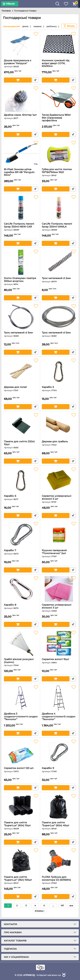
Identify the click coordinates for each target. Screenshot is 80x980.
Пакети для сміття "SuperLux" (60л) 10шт (21, 826)
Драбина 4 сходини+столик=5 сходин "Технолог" (59, 718)
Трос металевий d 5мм (59, 334)
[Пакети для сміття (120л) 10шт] (21, 426)
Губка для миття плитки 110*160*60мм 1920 (59, 172)
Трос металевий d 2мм (59, 280)
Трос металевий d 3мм (21, 334)
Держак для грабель (59, 443)
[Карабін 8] (21, 589)
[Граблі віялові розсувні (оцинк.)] (21, 643)
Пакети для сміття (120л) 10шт (21, 445)
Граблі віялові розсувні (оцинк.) (21, 662)
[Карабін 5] (59, 371)
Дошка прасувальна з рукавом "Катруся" (21, 63)
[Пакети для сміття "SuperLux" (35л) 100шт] (21, 861)
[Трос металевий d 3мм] (21, 317)
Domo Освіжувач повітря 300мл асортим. (21, 281)
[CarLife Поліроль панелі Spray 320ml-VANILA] (59, 208)
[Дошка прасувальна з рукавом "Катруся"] (21, 45)
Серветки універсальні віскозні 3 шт (59, 608)
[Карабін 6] (21, 480)
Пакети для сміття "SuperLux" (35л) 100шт (21, 880)
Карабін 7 (21, 552)
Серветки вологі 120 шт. (21, 770)
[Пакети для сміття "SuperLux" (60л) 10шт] (21, 807)
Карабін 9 (59, 770)
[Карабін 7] (21, 534)
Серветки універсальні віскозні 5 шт (59, 499)
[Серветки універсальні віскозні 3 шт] (59, 589)
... (53, 906)
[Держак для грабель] (59, 426)
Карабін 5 (59, 389)
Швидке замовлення (35, 80)
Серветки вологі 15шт (59, 661)
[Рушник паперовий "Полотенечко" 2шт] (59, 534)
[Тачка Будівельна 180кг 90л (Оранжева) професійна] (59, 99)
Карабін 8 (21, 606)
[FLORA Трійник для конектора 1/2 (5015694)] (59, 861)
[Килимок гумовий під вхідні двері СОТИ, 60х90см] (59, 45)
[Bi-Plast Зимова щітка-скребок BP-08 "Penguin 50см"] (21, 153)
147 (62, 906)
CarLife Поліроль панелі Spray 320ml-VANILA (59, 227)
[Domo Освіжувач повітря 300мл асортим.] (21, 262)
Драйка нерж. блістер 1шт (21, 116)
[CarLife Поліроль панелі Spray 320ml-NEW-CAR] (21, 208)
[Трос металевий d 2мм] (59, 262)
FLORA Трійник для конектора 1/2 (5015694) (59, 880)
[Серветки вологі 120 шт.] (21, 752)
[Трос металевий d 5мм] (59, 317)
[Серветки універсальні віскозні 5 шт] (59, 480)
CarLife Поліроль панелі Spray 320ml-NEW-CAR (21, 227)
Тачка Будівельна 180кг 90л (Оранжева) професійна (59, 119)
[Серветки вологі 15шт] (59, 643)
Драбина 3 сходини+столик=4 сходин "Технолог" (21, 718)
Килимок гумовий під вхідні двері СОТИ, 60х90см (59, 65)
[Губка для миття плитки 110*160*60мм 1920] (59, 153)
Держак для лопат (21, 389)
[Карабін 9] (59, 752)
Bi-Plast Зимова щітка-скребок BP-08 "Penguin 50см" (21, 174)
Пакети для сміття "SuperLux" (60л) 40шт (59, 826)
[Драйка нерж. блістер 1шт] (21, 99)
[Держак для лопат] (21, 371)
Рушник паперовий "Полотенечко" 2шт (59, 553)
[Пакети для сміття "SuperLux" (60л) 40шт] (59, 807)
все (71, 906)
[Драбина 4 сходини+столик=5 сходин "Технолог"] (59, 698)
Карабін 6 (21, 498)
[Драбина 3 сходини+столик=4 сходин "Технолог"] (21, 698)
